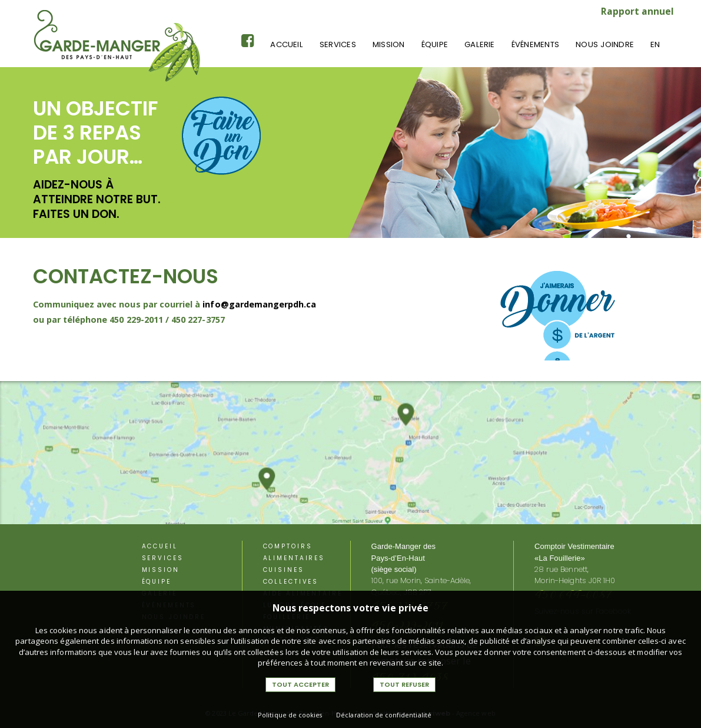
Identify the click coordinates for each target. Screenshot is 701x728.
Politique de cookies (290, 715)
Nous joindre (605, 44)
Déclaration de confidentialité (384, 715)
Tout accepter (300, 684)
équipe (435, 44)
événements (535, 44)
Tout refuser (404, 684)
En (655, 44)
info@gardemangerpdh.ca (259, 304)
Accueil (287, 44)
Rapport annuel (638, 11)
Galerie (480, 44)
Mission (389, 44)
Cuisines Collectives (291, 576)
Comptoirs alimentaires (294, 552)
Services (338, 44)
